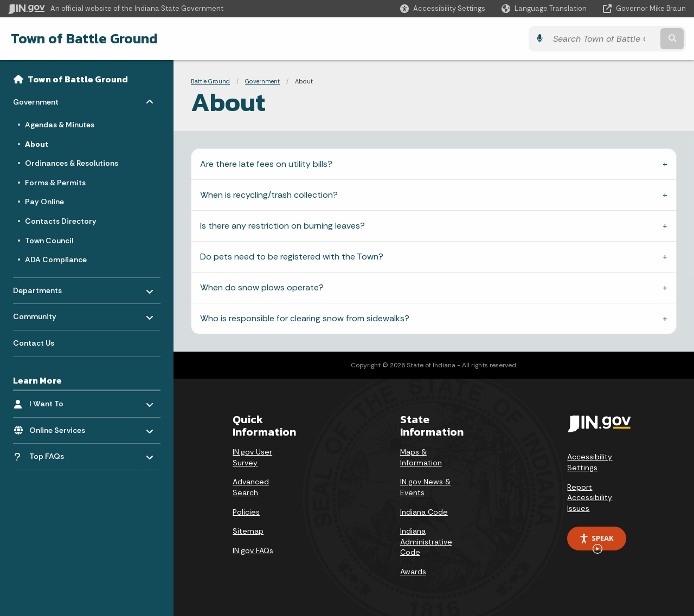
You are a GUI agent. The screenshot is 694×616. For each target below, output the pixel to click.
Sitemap (248, 531)
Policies (246, 512)
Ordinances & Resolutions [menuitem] (72, 163)
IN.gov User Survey (252, 457)
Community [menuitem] (45, 314)
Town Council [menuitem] (49, 241)
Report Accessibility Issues (590, 498)
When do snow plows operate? (262, 287)
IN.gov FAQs (253, 550)
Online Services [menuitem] (61, 427)
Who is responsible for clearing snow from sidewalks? (305, 318)
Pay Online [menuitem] (44, 202)
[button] (443, 8)
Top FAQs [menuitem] (47, 456)
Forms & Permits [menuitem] (55, 183)
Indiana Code (424, 512)
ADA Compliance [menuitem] (56, 260)
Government (262, 81)
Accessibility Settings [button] (590, 462)
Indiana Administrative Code (426, 542)
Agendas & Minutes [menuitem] (60, 125)
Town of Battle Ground (84, 38)
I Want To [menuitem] (61, 401)
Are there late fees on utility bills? (266, 164)
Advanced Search (251, 487)
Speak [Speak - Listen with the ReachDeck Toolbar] (596, 542)
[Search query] (603, 39)
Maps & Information (421, 457)
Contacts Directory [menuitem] (61, 221)
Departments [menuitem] (45, 287)
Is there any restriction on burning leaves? (282, 226)
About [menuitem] (37, 144)
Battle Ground (210, 81)
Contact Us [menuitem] (34, 343)
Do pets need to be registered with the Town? (292, 257)
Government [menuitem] (45, 99)
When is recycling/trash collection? (269, 195)
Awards (413, 572)
